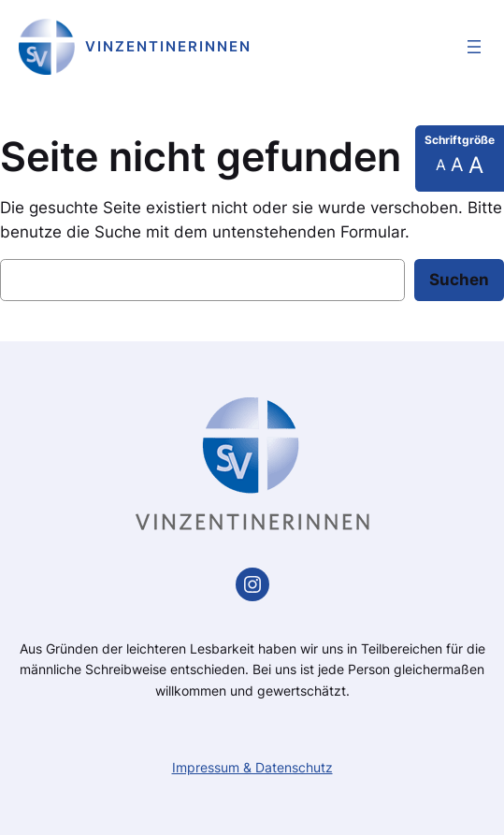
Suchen (459, 280)
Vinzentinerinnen (168, 46)
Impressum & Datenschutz (252, 767)
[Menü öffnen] (474, 47)
